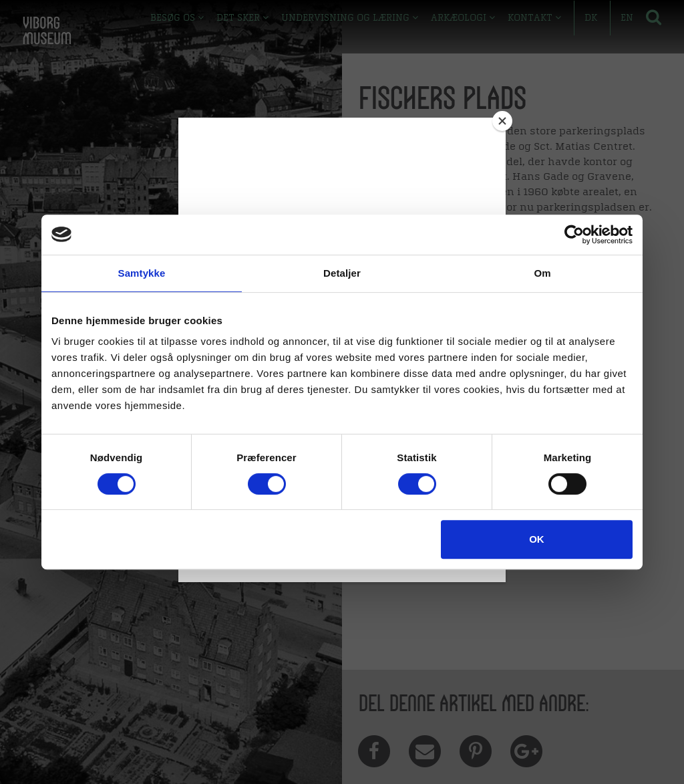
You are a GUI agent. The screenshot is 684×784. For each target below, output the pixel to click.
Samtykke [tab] (142, 273)
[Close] (502, 121)
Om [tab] (542, 273)
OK (537, 539)
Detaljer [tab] (342, 273)
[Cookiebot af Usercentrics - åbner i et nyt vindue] (574, 235)
